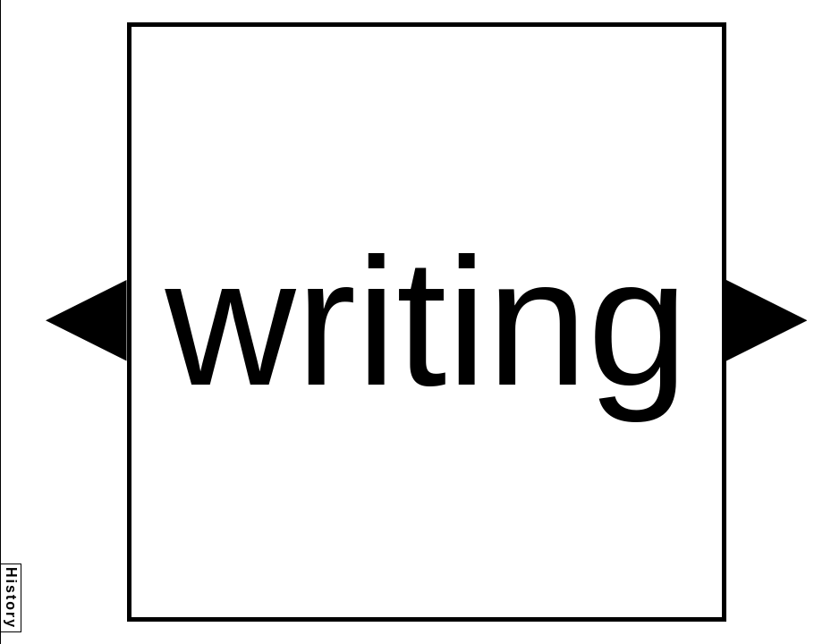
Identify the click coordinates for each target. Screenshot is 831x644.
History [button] (11, 598)
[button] (86, 321)
